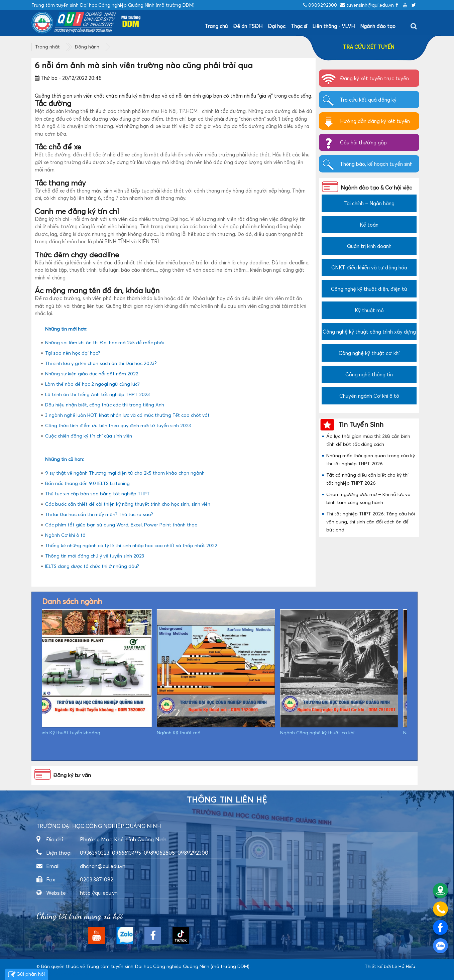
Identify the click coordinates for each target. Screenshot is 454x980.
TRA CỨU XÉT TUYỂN (369, 47)
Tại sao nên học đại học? (73, 353)
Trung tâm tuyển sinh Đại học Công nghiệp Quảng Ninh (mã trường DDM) (168, 966)
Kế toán (369, 225)
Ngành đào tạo (378, 26)
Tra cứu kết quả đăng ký (368, 100)
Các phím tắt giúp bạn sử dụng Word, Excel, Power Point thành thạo (121, 525)
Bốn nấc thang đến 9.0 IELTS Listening (87, 483)
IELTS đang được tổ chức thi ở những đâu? (92, 566)
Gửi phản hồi (26, 975)
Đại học (277, 26)
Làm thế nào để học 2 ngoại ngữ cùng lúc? (92, 384)
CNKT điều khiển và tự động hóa (369, 267)
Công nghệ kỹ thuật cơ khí (369, 353)
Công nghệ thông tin (369, 374)
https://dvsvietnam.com (63, 973)
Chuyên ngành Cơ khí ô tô (369, 396)
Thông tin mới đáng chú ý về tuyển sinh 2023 (95, 556)
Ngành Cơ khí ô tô (65, 535)
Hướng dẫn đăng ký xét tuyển (375, 121)
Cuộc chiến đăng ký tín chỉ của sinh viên (89, 436)
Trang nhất (47, 47)
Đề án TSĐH (248, 26)
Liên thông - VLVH (333, 26)
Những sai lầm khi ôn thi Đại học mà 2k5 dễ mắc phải (104, 342)
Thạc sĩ (299, 26)
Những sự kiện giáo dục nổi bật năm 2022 (92, 374)
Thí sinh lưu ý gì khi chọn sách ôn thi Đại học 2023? (101, 363)
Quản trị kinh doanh (369, 246)
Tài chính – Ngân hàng (369, 203)
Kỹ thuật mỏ (369, 310)
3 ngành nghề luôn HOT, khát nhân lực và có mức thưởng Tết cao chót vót (127, 415)
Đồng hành (87, 47)
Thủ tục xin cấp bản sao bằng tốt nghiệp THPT (97, 494)
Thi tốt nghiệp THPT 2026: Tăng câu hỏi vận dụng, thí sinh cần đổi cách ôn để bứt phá (371, 522)
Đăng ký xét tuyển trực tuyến (374, 78)
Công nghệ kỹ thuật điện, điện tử (369, 289)
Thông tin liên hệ (227, 800)
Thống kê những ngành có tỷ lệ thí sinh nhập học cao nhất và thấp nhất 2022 (131, 545)
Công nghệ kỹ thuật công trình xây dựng (369, 332)
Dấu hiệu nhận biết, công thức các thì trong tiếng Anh (105, 405)
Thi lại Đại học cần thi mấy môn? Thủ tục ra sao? (99, 514)
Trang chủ (216, 26)
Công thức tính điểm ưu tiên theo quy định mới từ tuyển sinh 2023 (118, 425)
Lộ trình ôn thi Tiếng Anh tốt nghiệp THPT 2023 (97, 394)
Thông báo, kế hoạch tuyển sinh (376, 164)
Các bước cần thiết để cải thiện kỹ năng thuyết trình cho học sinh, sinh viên (128, 504)
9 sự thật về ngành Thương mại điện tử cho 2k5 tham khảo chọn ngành (125, 473)
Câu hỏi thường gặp (363, 142)
